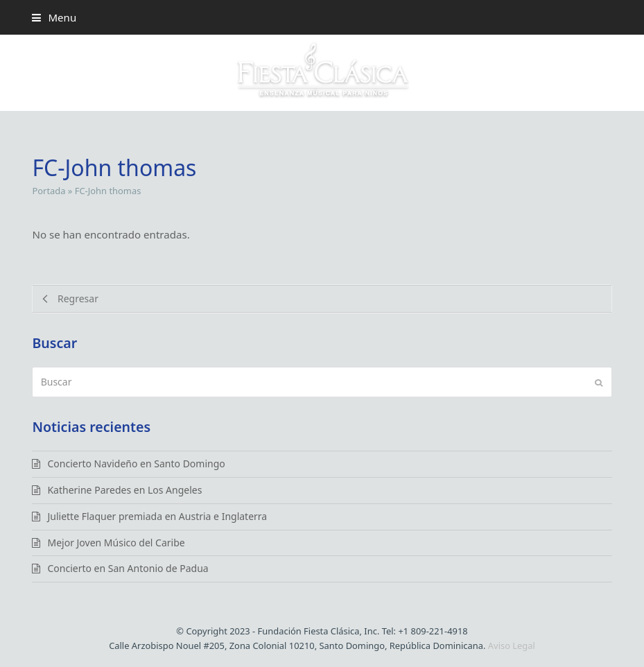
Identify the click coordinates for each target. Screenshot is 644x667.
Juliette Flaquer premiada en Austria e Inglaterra (157, 516)
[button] (54, 17)
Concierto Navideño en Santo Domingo (136, 464)
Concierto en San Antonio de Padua (128, 568)
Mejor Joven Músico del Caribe (116, 543)
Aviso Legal (512, 646)
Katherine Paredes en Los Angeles (124, 490)
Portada (49, 191)
